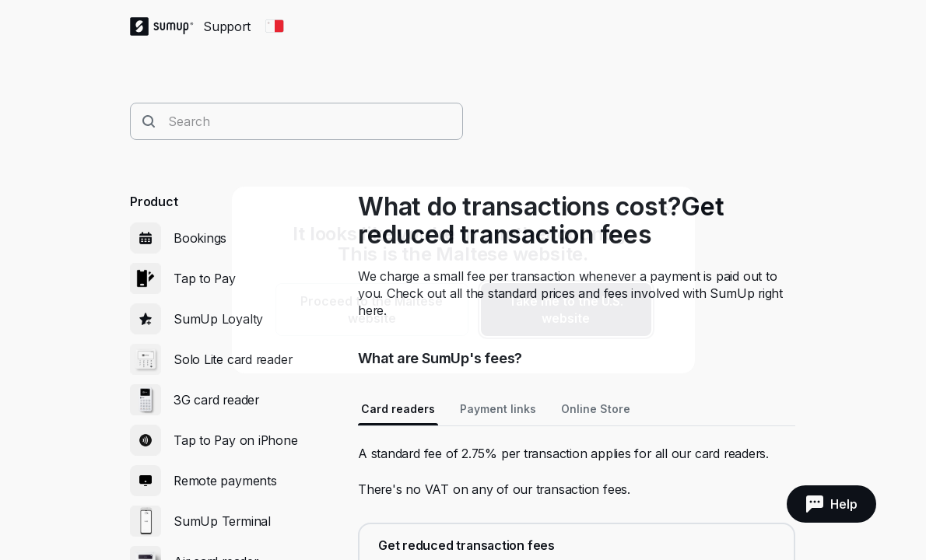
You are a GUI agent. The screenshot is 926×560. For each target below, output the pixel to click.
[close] (670, 212)
